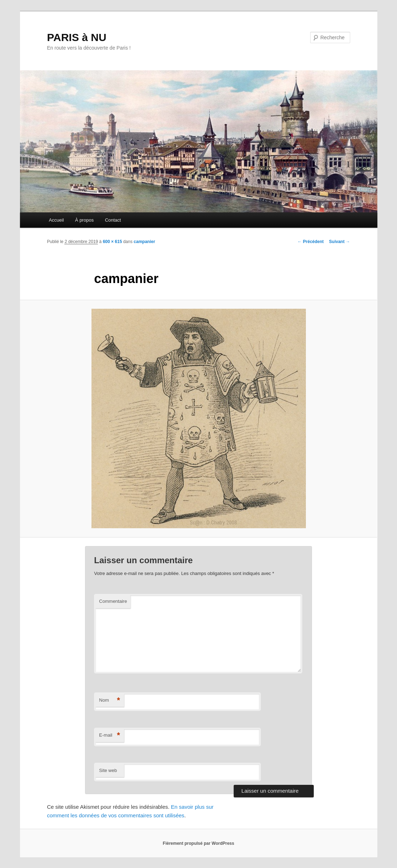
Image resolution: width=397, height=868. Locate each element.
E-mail (110, 735)
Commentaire (113, 601)
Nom (110, 700)
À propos (84, 220)
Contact (113, 220)
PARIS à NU (77, 37)
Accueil (56, 220)
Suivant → (340, 242)
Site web (108, 770)
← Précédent (310, 242)
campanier (144, 242)
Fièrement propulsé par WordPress (199, 843)
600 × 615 (113, 242)
